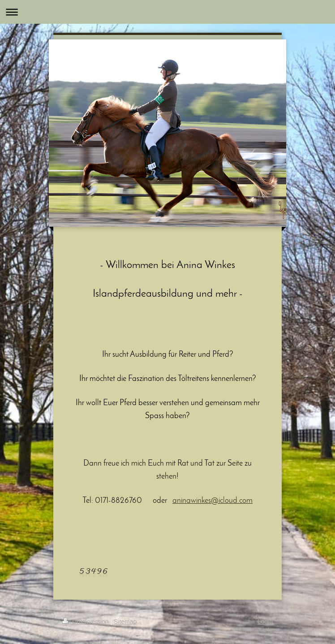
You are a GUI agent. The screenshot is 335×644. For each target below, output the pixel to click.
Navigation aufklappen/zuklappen (167, 12)
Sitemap (125, 622)
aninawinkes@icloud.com (213, 501)
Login (265, 622)
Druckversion (86, 622)
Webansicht (258, 631)
